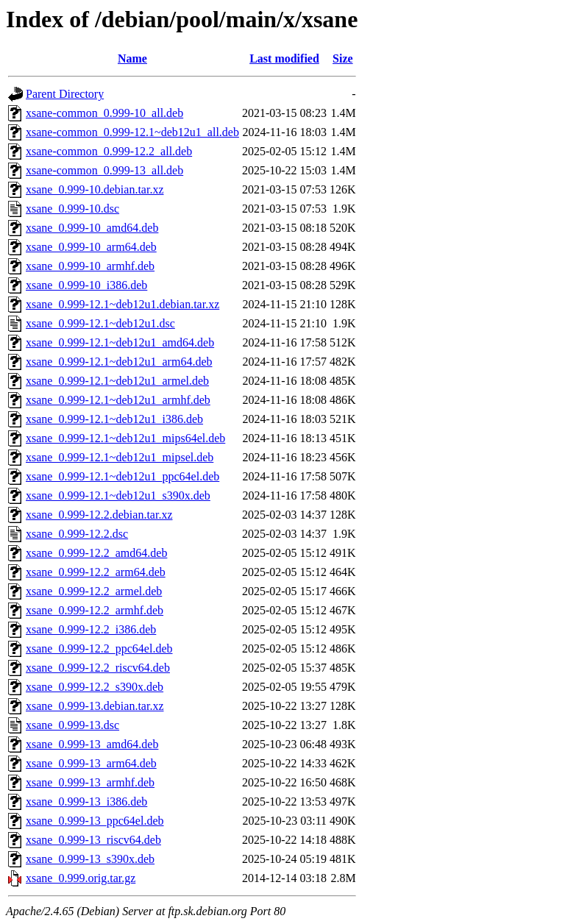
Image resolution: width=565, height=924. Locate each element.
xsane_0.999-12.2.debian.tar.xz (99, 515)
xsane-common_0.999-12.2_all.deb (109, 151)
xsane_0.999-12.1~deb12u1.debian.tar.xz (122, 304)
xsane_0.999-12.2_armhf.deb (95, 610)
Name (132, 58)
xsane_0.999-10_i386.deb (86, 285)
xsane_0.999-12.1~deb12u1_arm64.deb (119, 362)
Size (343, 58)
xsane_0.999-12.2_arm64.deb (96, 572)
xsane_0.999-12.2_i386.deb (91, 629)
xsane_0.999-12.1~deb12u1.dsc (100, 323)
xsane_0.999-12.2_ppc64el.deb (99, 648)
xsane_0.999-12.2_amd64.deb (96, 553)
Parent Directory (65, 94)
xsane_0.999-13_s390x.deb (90, 859)
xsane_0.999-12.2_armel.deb (94, 591)
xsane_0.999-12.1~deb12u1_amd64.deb (120, 342)
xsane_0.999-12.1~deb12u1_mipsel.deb (120, 457)
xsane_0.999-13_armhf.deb (90, 782)
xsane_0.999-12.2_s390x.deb (95, 687)
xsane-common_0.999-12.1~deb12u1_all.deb (132, 132)
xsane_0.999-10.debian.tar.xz (95, 189)
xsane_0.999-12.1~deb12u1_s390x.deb (118, 495)
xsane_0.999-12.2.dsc (77, 534)
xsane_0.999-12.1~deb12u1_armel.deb (117, 381)
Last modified (284, 58)
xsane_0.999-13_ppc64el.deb (95, 821)
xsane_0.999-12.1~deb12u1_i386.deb (114, 419)
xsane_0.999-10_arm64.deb (91, 247)
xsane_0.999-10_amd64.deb (92, 228)
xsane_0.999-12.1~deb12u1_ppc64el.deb (122, 476)
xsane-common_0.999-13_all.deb (104, 170)
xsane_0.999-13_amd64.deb (92, 744)
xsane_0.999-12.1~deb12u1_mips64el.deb (125, 438)
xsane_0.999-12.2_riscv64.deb (98, 668)
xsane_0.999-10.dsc (72, 209)
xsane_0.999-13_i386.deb (86, 802)
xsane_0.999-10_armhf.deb (90, 266)
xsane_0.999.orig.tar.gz (81, 878)
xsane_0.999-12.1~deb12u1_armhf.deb (118, 400)
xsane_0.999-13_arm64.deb (91, 763)
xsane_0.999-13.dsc (72, 725)
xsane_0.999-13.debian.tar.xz (95, 706)
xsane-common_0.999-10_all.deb (104, 113)
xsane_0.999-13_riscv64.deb (93, 840)
